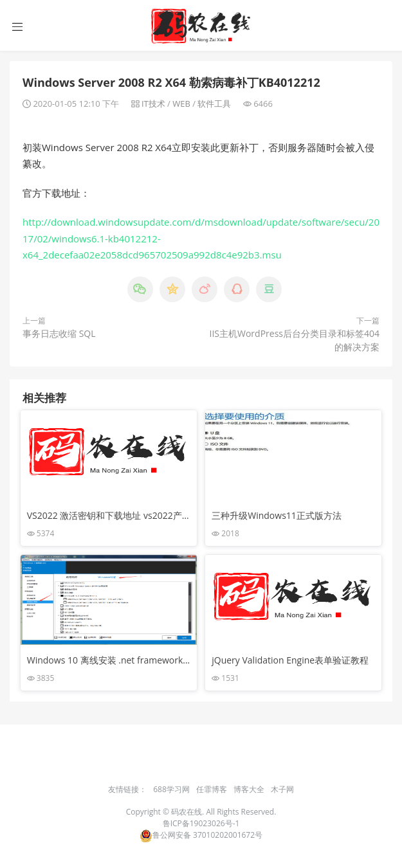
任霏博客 (212, 789)
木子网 (282, 789)
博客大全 (249, 789)
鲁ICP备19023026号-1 (201, 823)
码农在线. (188, 812)
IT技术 (153, 104)
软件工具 (214, 104)
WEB (181, 104)
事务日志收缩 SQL (59, 333)
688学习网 (171, 789)
